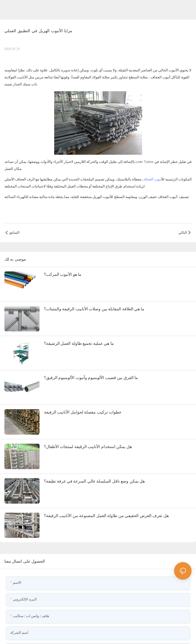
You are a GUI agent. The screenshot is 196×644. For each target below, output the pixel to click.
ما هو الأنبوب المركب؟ (63, 274)
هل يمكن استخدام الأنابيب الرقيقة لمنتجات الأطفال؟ (88, 447)
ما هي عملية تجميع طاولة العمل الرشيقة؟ (79, 343)
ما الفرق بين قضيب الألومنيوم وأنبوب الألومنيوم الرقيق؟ (91, 378)
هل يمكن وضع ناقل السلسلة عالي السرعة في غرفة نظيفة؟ (94, 481)
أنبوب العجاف (160, 77)
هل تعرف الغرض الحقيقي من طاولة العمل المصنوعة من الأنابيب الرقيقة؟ (106, 516)
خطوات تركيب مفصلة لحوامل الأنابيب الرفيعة (83, 412)
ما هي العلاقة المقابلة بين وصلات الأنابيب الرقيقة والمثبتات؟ (94, 309)
